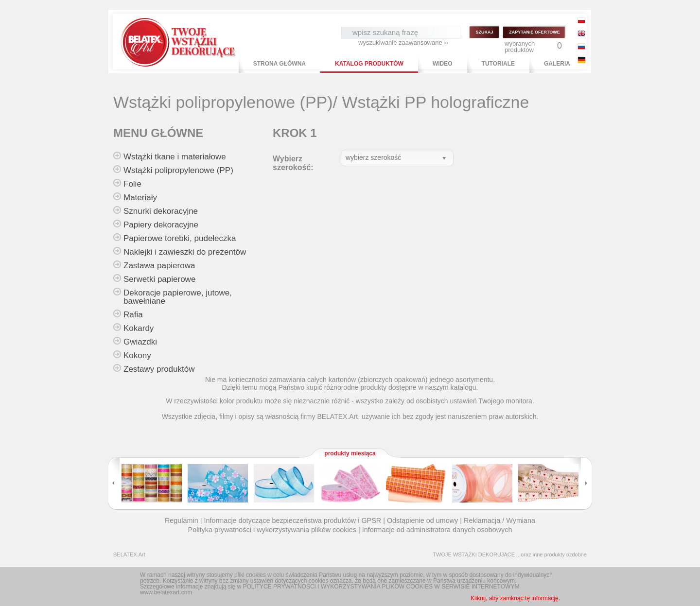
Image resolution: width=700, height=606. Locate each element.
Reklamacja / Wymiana (499, 520)
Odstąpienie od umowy (422, 520)
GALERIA (557, 64)
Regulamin (182, 520)
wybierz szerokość (373, 157)
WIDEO (443, 64)
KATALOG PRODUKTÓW (369, 64)
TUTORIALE (498, 64)
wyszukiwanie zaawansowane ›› (403, 43)
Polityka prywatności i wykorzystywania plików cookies (272, 530)
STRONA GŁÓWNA (280, 64)
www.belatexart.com (166, 592)
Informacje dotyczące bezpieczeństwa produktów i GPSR (292, 520)
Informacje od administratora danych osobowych (437, 530)
